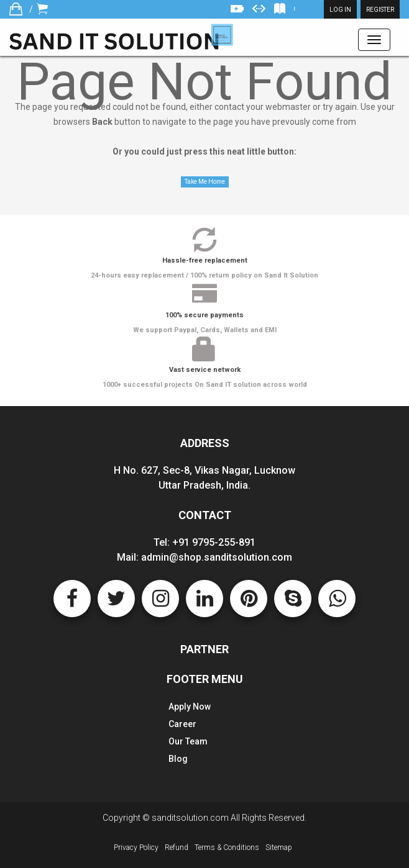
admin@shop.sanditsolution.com (217, 557)
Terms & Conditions (227, 848)
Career (182, 724)
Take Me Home (205, 182)
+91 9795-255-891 (214, 542)
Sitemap (279, 848)
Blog (178, 759)
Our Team (188, 741)
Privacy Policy (136, 848)
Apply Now (190, 707)
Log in (340, 10)
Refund (177, 848)
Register (380, 10)
